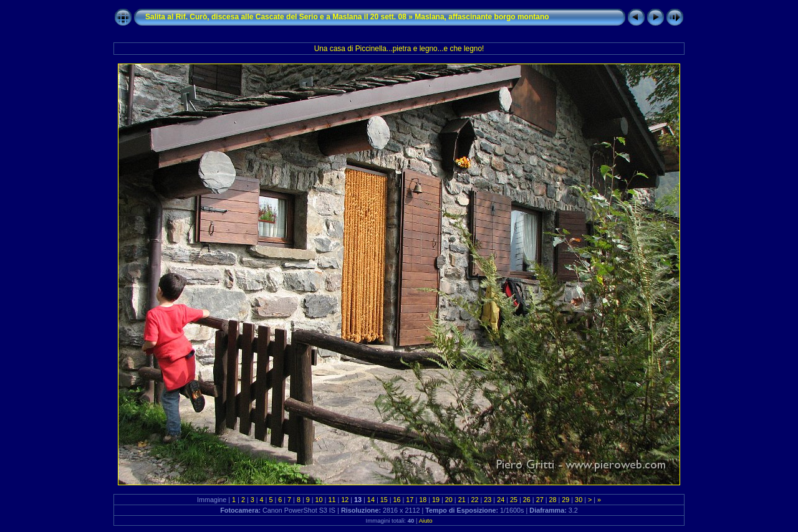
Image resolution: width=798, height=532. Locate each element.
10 (319, 500)
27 (540, 500)
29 (565, 500)
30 (579, 500)
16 (397, 500)
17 (410, 500)
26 (527, 500)
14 (371, 500)
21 (462, 500)
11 (332, 500)
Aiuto (426, 520)
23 (488, 500)
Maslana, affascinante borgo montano (482, 17)
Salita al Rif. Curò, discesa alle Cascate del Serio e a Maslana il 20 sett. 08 (276, 17)
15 (384, 500)
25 (514, 500)
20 (449, 500)
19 (436, 500)
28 (552, 500)
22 (475, 500)
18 (423, 500)
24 (501, 500)
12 (345, 500)
